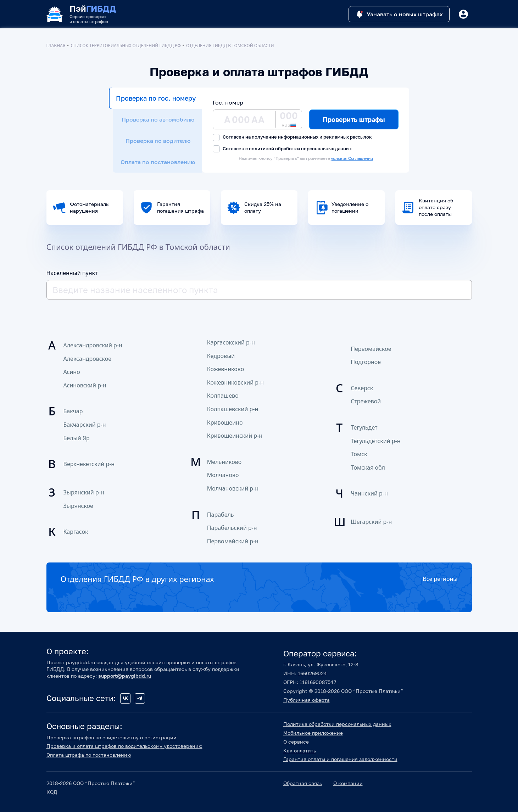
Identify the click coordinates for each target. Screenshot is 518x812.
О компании (348, 783)
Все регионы (440, 579)
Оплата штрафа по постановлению (89, 755)
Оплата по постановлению (158, 162)
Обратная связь (303, 783)
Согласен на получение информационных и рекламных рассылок (292, 137)
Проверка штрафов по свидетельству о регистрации (112, 737)
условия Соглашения (352, 158)
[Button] (463, 14)
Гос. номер (228, 102)
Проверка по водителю (158, 141)
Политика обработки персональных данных (337, 724)
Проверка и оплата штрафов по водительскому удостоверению (124, 746)
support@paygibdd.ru (125, 676)
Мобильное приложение (313, 733)
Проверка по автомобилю (158, 119)
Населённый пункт (72, 273)
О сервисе (296, 742)
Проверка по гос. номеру (156, 98)
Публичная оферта (307, 700)
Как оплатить (300, 751)
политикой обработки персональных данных (300, 149)
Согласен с (282, 149)
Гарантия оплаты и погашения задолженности (340, 759)
